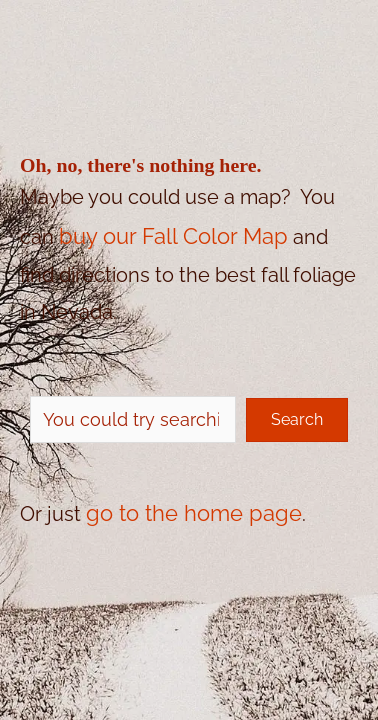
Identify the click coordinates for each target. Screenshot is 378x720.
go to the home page (194, 513)
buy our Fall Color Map (173, 236)
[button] (297, 420)
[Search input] (133, 419)
